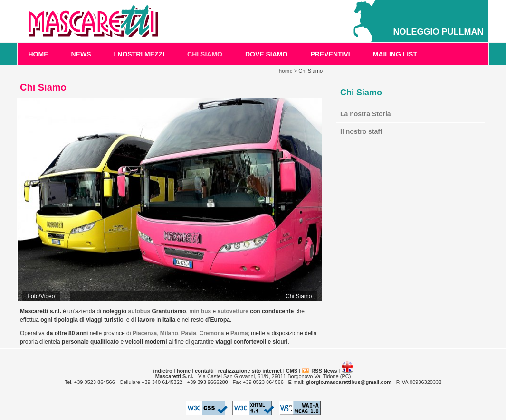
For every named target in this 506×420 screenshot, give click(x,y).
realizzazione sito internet (250, 371)
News (81, 54)
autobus (139, 311)
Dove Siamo (266, 54)
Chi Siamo (205, 54)
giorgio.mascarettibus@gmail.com (349, 382)
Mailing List (395, 54)
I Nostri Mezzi (139, 54)
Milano (169, 333)
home (38, 54)
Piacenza (145, 333)
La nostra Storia (366, 114)
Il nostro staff (361, 131)
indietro (162, 371)
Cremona (212, 333)
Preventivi (330, 54)
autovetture (233, 311)
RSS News (324, 371)
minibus (200, 311)
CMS (292, 371)
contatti (204, 371)
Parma (239, 333)
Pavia (189, 333)
